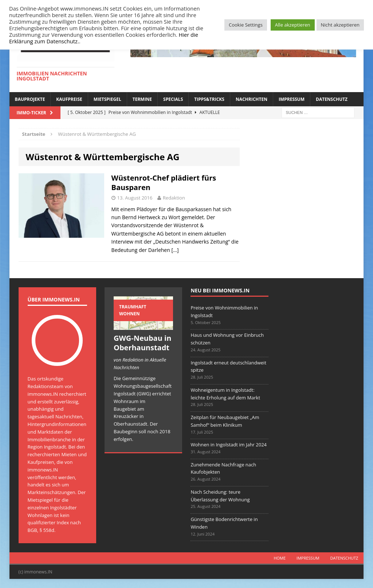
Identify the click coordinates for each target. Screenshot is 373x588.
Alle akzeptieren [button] (293, 25)
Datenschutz (332, 99)
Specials (173, 99)
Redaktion (174, 198)
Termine (142, 99)
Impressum (292, 99)
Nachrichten (252, 99)
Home (280, 558)
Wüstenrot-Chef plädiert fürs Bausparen (164, 183)
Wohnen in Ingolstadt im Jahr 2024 (229, 445)
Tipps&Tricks (209, 99)
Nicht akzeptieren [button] (340, 25)
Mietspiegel (107, 99)
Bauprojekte (30, 99)
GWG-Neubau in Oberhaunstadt (142, 343)
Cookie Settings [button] (246, 25)
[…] (175, 250)
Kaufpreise (69, 99)
